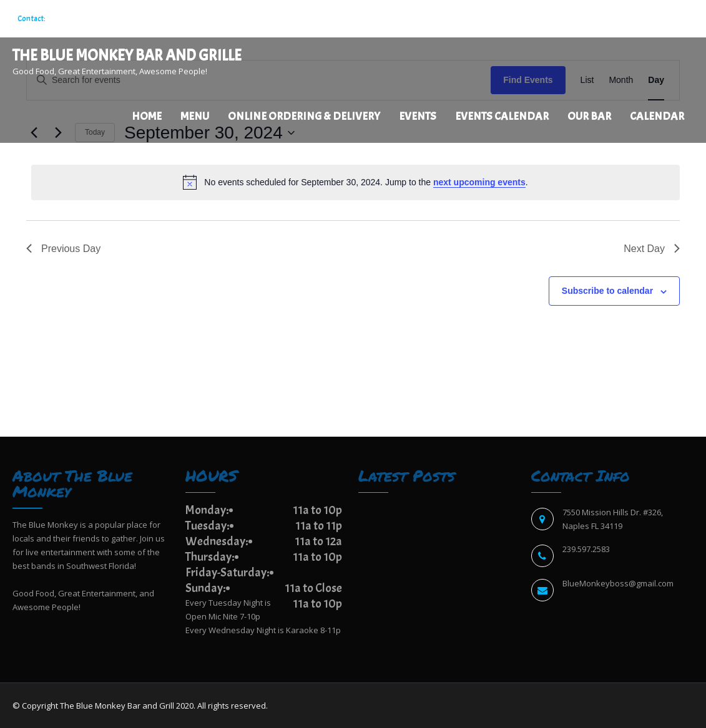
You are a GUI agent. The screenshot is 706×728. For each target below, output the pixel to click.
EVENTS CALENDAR (502, 116)
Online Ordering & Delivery (304, 116)
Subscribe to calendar (607, 291)
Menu (195, 116)
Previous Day (63, 249)
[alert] (355, 182)
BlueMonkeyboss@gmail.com (618, 583)
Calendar (657, 116)
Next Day (652, 249)
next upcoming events (479, 182)
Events (418, 116)
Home (147, 116)
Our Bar (589, 116)
